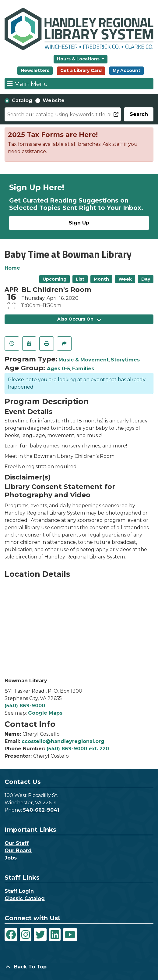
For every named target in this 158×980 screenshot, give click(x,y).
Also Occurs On (79, 319)
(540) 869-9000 (25, 706)
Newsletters (35, 70)
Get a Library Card (81, 70)
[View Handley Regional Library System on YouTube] (70, 935)
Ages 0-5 (58, 369)
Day (146, 279)
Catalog (22, 101)
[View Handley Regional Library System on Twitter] (40, 935)
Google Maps (45, 713)
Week (125, 279)
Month (101, 279)
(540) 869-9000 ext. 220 (78, 749)
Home (12, 268)
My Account (126, 70)
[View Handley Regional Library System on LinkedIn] (55, 935)
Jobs (11, 858)
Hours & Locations (79, 59)
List (80, 279)
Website (54, 101)
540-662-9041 (41, 810)
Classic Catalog (25, 898)
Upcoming (54, 279)
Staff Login (19, 891)
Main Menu (28, 84)
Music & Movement (84, 360)
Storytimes (125, 360)
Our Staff (17, 843)
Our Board (18, 851)
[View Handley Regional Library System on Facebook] (11, 935)
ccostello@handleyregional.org (63, 741)
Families (83, 369)
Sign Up (79, 223)
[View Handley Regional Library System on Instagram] (26, 935)
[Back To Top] (79, 967)
